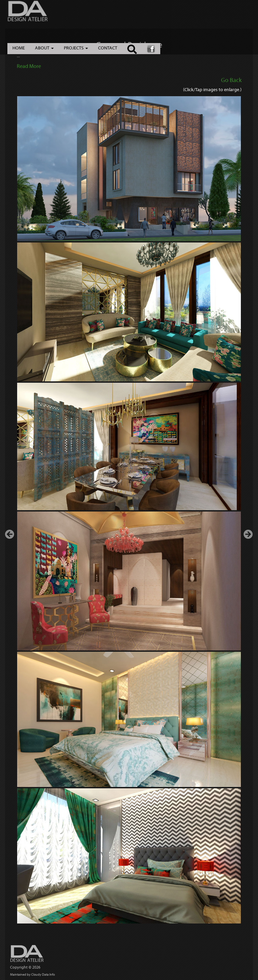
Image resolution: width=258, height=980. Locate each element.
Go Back (231, 80)
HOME (19, 48)
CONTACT (108, 48)
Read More (29, 66)
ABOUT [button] (44, 48)
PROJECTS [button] (76, 48)
